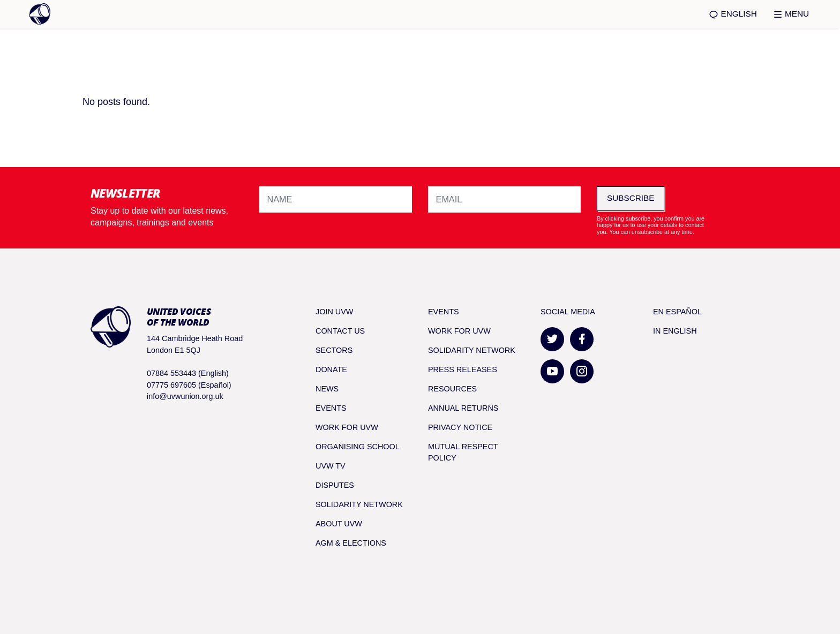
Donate (331, 369)
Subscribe (631, 198)
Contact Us (340, 331)
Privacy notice (460, 427)
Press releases (463, 369)
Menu (791, 14)
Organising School (358, 447)
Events (331, 408)
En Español (677, 312)
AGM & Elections (351, 543)
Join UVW (334, 312)
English (733, 14)
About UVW (339, 524)
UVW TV (331, 466)
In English (675, 331)
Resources (452, 389)
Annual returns (463, 408)
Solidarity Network (359, 504)
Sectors (334, 350)
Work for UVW (347, 427)
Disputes (335, 485)
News (327, 389)
